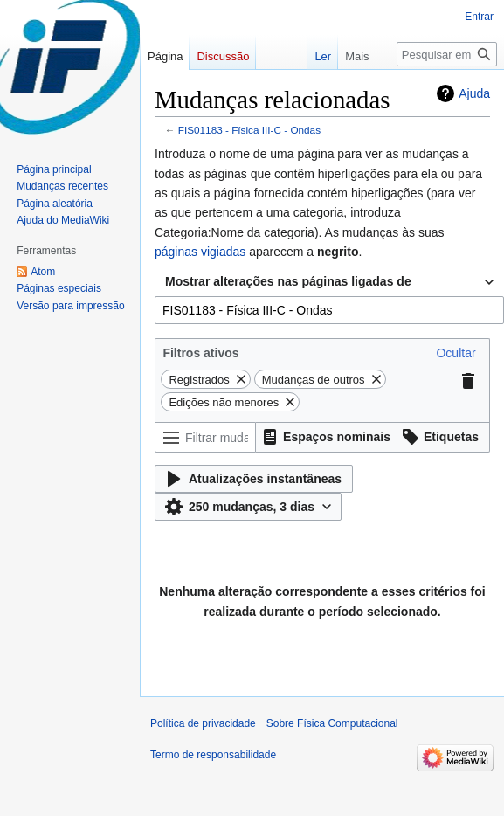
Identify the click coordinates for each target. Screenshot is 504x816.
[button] (456, 353)
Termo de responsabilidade (213, 755)
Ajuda (474, 93)
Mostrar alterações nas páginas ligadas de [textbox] (288, 281)
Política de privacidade (203, 723)
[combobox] (329, 282)
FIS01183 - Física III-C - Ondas (249, 130)
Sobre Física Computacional (332, 723)
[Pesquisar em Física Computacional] (447, 54)
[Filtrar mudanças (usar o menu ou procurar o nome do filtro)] (205, 437)
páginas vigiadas (200, 252)
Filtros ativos (200, 353)
